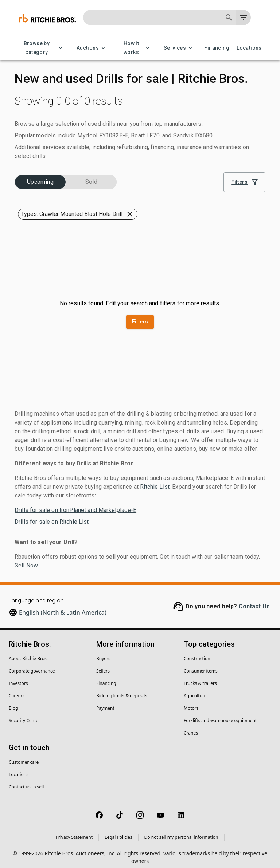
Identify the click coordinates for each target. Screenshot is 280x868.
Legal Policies (118, 832)
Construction (197, 653)
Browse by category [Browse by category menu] (41, 48)
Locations (249, 48)
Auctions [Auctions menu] (92, 48)
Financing (217, 48)
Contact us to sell (26, 781)
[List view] (257, 197)
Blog (13, 703)
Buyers (103, 653)
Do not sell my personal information (181, 832)
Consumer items (201, 665)
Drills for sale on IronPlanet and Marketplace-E (75, 505)
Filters (140, 317)
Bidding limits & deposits (122, 690)
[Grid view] (240, 197)
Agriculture (195, 690)
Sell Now (26, 560)
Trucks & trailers (200, 678)
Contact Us (254, 601)
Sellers (103, 665)
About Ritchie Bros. (28, 653)
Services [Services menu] (179, 48)
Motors (191, 703)
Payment (105, 703)
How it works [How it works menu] (136, 48)
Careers (17, 690)
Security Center (24, 715)
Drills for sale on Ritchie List (52, 516)
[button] (38, 178)
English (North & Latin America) (63, 607)
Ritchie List (155, 481)
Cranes (191, 727)
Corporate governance (32, 665)
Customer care (24, 757)
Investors (18, 678)
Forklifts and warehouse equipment (220, 715)
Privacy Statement (74, 832)
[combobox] (192, 197)
